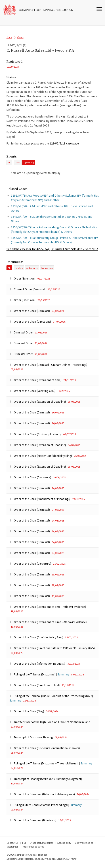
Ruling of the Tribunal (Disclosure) (33, 677)
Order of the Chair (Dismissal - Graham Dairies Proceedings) (48, 368)
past (18, 164)
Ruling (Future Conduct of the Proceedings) (39, 808)
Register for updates (33, 850)
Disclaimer (12, 850)
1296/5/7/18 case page (64, 145)
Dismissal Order (21, 335)
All (9, 164)
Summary (63, 677)
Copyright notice (84, 846)
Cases (20, 37)
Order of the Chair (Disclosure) (31, 480)
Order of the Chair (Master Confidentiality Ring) (41, 458)
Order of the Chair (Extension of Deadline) (38, 405)
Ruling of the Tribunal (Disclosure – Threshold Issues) (44, 766)
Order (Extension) (23, 281)
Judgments (32, 271)
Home (9, 37)
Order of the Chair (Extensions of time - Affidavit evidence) (48, 610)
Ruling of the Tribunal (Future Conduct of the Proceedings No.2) (51, 699)
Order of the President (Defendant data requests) (42, 797)
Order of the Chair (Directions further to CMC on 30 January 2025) (52, 651)
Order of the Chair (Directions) (30, 325)
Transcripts (47, 271)
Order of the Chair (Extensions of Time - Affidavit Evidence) (48, 625)
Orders (19, 271)
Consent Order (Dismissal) (28, 292)
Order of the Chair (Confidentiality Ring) (37, 640)
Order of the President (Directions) (33, 823)
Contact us (12, 846)
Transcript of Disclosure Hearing (31, 740)
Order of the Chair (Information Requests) (38, 666)
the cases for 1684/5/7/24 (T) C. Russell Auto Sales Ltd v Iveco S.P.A (52, 252)
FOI (24, 846)
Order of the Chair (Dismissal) (30, 314)
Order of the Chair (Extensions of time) (36, 383)
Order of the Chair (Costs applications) (36, 437)
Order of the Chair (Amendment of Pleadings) (40, 502)
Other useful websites (41, 846)
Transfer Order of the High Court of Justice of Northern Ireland (50, 725)
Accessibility (64, 846)
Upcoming (29, 164)
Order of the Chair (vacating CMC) (33, 394)
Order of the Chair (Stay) (27, 714)
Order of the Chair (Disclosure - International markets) (45, 751)
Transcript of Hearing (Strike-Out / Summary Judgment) (46, 782)
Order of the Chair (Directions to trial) (35, 688)
